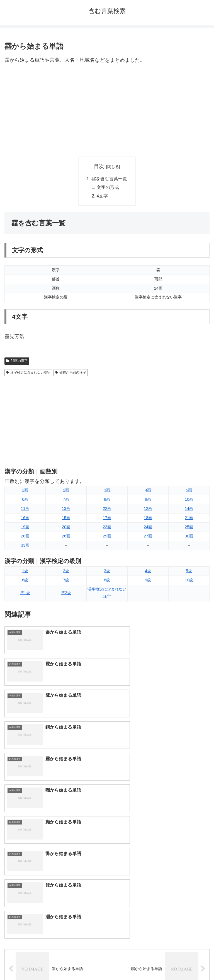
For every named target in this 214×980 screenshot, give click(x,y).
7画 (66, 500)
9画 (148, 500)
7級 (66, 581)
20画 (66, 528)
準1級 (25, 594)
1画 (25, 491)
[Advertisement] (107, 111)
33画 (25, 546)
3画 (107, 491)
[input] (107, 851)
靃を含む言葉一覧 (109, 179)
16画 (25, 519)
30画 (189, 537)
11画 (25, 510)
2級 (66, 572)
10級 (189, 581)
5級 (189, 572)
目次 (99, 166)
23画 (107, 528)
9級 (148, 581)
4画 (148, 491)
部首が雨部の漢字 (71, 373)
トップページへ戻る (55, 962)
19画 (25, 528)
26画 (66, 537)
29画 (107, 537)
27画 (148, 537)
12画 (148, 510)
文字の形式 (108, 188)
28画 (25, 537)
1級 (25, 572)
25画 (189, 528)
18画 (148, 519)
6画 (25, 500)
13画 (66, 510)
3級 (107, 572)
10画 (189, 500)
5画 (189, 491)
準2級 (66, 594)
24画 (148, 528)
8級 (107, 581)
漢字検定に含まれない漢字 (28, 373)
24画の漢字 (17, 362)
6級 (25, 581)
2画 (66, 491)
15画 (66, 519)
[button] (204, 851)
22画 (107, 510)
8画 (107, 500)
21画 (189, 519)
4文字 (103, 197)
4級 (148, 572)
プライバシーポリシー (159, 962)
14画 (189, 510)
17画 (107, 519)
